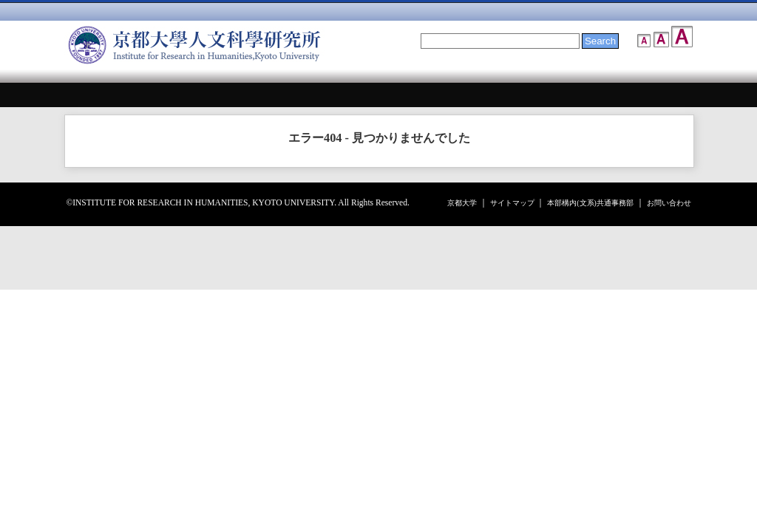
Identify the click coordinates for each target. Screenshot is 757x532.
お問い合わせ (669, 203)
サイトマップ (512, 203)
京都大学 (462, 203)
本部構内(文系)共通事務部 (590, 203)
